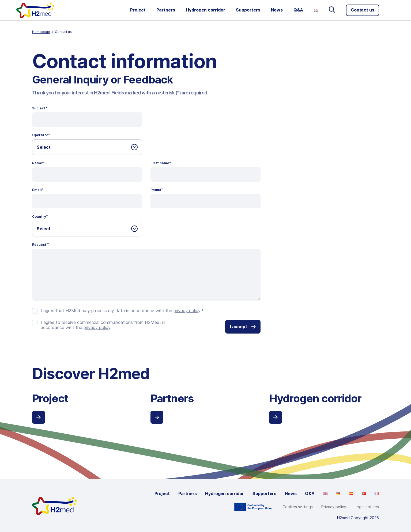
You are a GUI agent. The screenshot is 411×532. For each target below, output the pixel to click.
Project (138, 10)
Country (40, 217)
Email (38, 190)
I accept (243, 327)
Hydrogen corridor (205, 10)
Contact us (362, 10)
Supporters (248, 10)
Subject (40, 108)
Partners (166, 10)
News (277, 10)
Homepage (41, 32)
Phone (157, 190)
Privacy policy (334, 507)
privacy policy (187, 311)
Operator (41, 135)
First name (161, 163)
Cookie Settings (298, 507)
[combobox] (87, 147)
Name (38, 163)
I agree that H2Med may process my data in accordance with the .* (122, 311)
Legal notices (367, 507)
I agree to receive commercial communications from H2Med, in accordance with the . (103, 325)
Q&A (298, 10)
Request (41, 245)
